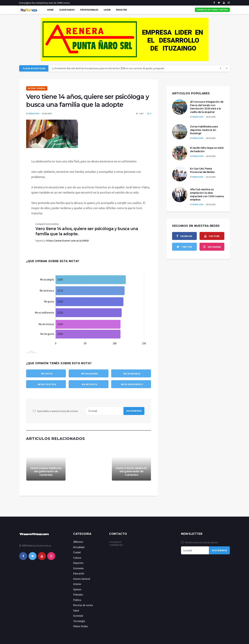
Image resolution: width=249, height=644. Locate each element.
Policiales (78, 595)
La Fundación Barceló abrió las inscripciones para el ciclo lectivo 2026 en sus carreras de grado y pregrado (108, 68)
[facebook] (214, 3)
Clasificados (67, 10)
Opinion (77, 589)
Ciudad (77, 552)
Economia (78, 568)
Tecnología (79, 621)
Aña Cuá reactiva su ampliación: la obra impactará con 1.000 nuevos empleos (207, 194)
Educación (79, 573)
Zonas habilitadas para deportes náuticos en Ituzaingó (204, 130)
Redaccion (34, 113)
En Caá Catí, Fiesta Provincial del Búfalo (202, 170)
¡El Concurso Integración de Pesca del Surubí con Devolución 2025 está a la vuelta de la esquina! (207, 107)
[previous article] (227, 68)
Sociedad (78, 616)
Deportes (78, 563)
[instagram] (229, 3)
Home (50, 10)
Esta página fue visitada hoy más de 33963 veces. (45, 3)
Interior (77, 584)
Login (107, 10)
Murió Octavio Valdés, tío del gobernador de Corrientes (46, 471)
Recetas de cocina (83, 605)
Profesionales (89, 10)
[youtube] (224, 3)
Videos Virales (81, 626)
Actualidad (79, 547)
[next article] (220, 68)
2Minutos (78, 542)
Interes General (37, 88)
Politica (77, 600)
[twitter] (219, 3)
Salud (76, 611)
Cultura (77, 558)
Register (121, 10)
